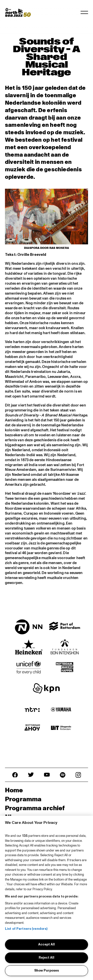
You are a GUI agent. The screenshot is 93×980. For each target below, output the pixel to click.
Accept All (46, 944)
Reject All (46, 958)
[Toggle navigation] (84, 12)
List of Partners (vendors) (26, 929)
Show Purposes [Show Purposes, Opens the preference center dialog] (46, 971)
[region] (46, 898)
